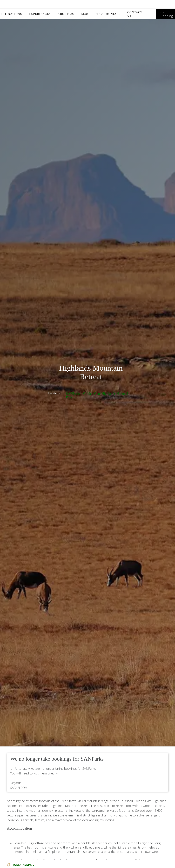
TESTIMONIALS (108, 14)
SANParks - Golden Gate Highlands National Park (97, 395)
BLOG (85, 14)
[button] (40, 14)
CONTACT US (135, 14)
